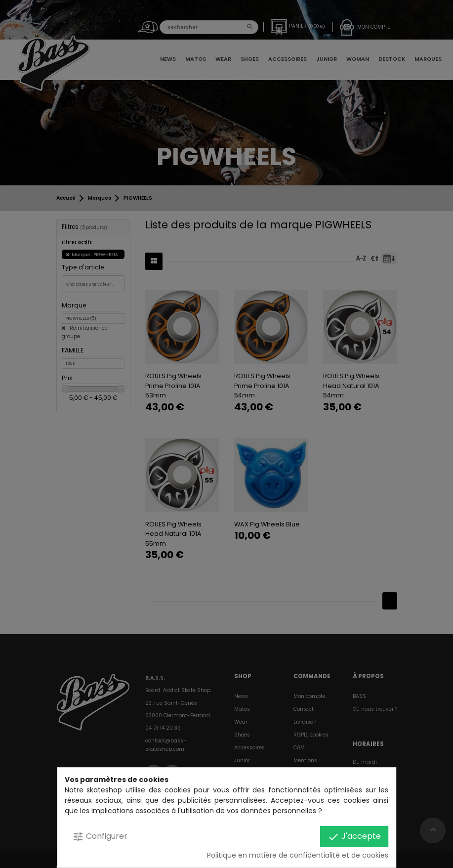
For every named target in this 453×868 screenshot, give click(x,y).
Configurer (100, 837)
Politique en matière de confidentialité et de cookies (298, 855)
